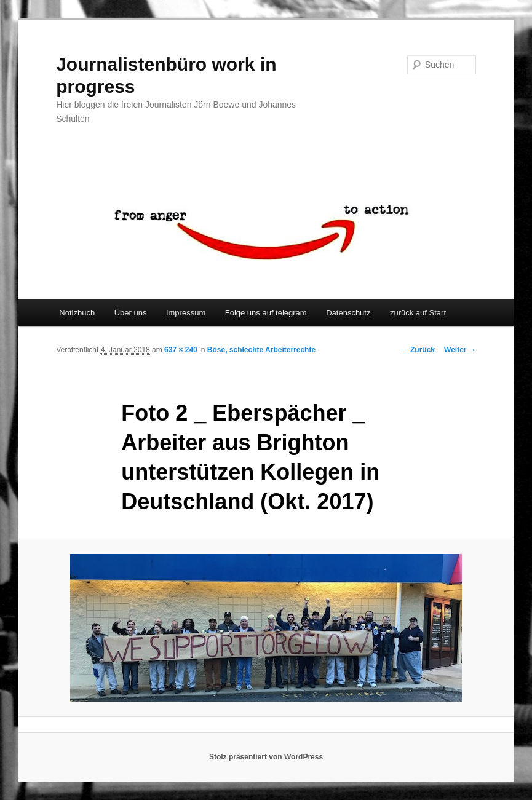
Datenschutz (348, 313)
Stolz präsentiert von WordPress (266, 757)
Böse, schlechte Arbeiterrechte (261, 350)
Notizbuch (77, 313)
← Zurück (418, 350)
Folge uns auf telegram (266, 313)
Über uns (131, 313)
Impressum (186, 313)
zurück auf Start (418, 313)
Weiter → (460, 350)
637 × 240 (181, 350)
